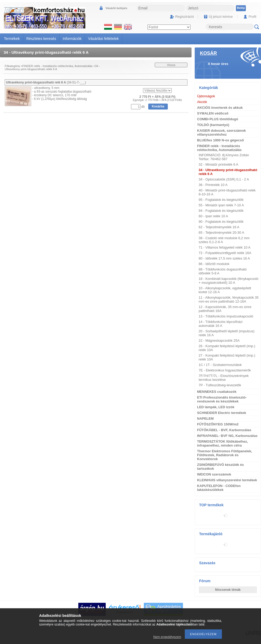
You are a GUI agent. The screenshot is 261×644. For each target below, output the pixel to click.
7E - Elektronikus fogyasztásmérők (225, 370)
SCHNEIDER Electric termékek (222, 413)
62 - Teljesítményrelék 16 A (219, 227)
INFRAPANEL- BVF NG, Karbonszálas (227, 436)
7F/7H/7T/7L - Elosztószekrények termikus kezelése (224, 378)
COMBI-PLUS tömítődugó (218, 119)
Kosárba (158, 106)
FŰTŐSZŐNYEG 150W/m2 (218, 424)
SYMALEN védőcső (213, 113)
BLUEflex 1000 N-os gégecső (220, 140)
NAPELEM (205, 419)
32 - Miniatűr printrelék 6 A (218, 164)
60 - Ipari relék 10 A (213, 216)
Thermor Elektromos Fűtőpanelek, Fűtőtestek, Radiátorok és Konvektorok (225, 455)
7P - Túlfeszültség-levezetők (220, 385)
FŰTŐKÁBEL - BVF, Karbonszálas (224, 430)
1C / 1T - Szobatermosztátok (220, 365)
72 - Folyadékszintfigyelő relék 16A (225, 253)
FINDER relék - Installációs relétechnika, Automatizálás (58, 66)
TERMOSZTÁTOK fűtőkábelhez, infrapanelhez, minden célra (223, 443)
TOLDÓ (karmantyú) (213, 125)
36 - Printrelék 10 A (213, 185)
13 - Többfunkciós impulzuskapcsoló (226, 316)
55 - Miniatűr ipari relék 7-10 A (221, 205)
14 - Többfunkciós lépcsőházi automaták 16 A (221, 324)
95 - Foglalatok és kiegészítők (221, 200)
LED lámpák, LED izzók (216, 407)
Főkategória (12, 66)
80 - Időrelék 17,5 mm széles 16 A (224, 258)
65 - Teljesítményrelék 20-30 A (221, 233)
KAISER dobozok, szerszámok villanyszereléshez (221, 133)
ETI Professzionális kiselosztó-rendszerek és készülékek (222, 399)
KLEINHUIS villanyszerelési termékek (227, 480)
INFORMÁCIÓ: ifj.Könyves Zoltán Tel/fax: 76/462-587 (224, 157)
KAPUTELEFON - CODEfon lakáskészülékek (219, 488)
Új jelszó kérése (221, 17)
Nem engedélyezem (167, 637)
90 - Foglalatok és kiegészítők (221, 222)
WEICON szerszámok (214, 474)
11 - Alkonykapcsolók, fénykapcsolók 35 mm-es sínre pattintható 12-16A (229, 299)
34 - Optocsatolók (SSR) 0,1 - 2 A (224, 179)
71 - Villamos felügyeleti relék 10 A (224, 247)
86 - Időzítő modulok (214, 264)
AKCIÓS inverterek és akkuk (220, 108)
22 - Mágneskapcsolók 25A (219, 341)
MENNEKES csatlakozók (217, 392)
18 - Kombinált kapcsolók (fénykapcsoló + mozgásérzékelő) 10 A (229, 281)
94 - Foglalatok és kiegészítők (221, 211)
